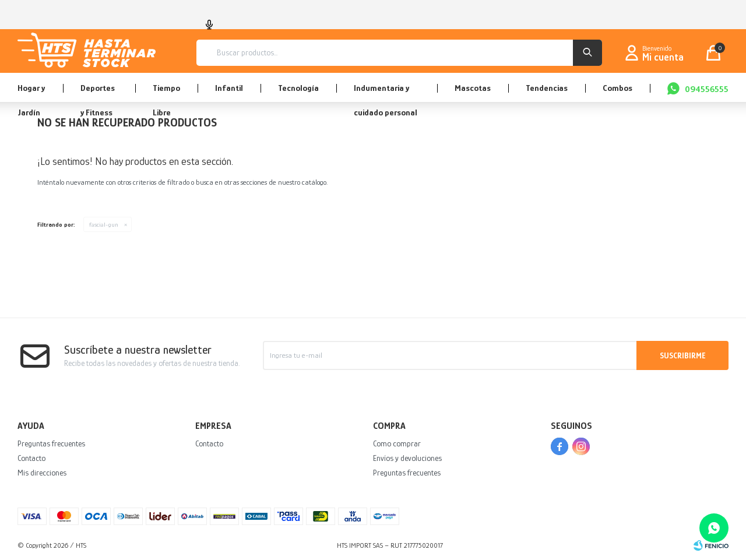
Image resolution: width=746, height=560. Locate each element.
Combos (617, 88)
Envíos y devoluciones (407, 458)
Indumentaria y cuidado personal (386, 92)
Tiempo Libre (166, 92)
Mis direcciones (42, 473)
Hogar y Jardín (31, 92)
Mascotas (473, 88)
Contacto (31, 458)
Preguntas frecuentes (51, 443)
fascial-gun (104, 224)
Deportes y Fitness (98, 92)
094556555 (707, 89)
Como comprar (397, 443)
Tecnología (298, 88)
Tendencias (547, 88)
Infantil (229, 88)
